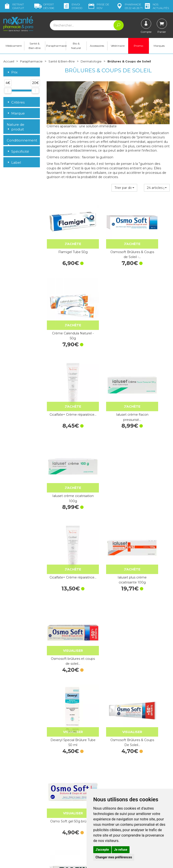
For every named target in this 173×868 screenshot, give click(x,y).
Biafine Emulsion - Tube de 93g (65, 501)
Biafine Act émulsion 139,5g (151, 501)
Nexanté (33, 861)
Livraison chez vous (147, 764)
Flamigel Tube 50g (65, 238)
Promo (138, 47)
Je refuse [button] (121, 850)
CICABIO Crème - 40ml (151, 632)
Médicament (14, 47)
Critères (16, 104)
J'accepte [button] (102, 850)
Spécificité (18, 153)
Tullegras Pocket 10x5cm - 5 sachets (65, 567)
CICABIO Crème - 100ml (151, 698)
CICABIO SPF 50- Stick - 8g (65, 698)
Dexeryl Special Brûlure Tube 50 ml (65, 436)
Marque (16, 115)
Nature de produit (16, 129)
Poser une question (18, 831)
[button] (124, 189)
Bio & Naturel (76, 47)
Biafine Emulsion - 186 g (108, 567)
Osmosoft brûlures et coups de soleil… (151, 371)
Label (14, 164)
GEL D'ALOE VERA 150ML (151, 567)
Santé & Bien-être (35, 47)
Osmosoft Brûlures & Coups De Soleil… (108, 436)
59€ (44, 6)
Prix (12, 74)
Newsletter (55, 801)
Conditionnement (22, 142)
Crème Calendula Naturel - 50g (151, 240)
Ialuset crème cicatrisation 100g (151, 305)
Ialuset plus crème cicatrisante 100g (108, 371)
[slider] (8, 92)
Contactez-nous (102, 779)
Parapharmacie (56, 47)
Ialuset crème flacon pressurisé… (108, 305)
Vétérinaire (118, 47)
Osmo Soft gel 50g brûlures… (151, 436)
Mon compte (13, 835)
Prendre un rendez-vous (108, 784)
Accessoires (97, 47)
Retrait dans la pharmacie (143, 758)
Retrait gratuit (14, 6)
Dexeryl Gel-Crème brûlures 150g (65, 632)
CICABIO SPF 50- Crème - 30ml (108, 698)
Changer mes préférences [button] (114, 857)
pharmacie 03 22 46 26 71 (129, 6)
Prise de (98, 6)
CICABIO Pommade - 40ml (108, 632)
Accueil (9, 63)
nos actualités (156, 6)
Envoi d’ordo (72, 6)
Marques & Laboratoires (64, 796)
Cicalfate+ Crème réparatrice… (65, 305)
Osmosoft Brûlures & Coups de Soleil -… (108, 240)
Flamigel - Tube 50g (108, 499)
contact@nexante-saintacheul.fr (17, 822)
